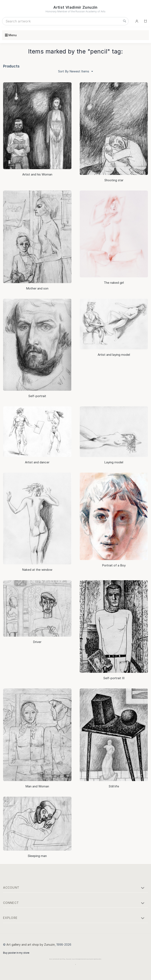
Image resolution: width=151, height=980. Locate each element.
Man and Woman (37, 786)
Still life (114, 786)
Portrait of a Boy (114, 565)
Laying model (114, 462)
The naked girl (114, 282)
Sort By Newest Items (75, 71)
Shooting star (114, 180)
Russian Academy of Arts (90, 11)
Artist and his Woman (37, 174)
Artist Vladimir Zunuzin (75, 7)
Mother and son (37, 288)
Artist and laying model (114, 354)
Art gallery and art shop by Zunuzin (31, 944)
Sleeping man (37, 856)
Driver (37, 642)
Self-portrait (37, 396)
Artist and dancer (37, 462)
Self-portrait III (114, 678)
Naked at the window (37, 570)
